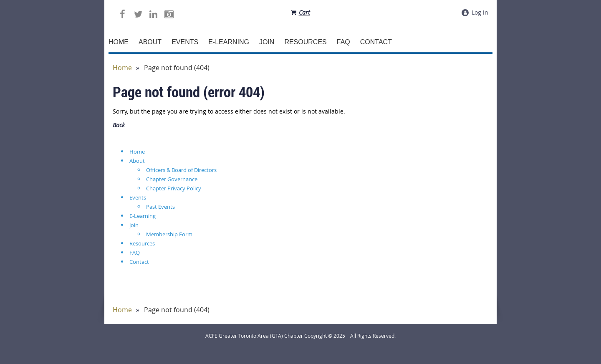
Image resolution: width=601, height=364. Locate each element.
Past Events (160, 207)
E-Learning (143, 216)
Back (119, 125)
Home (122, 68)
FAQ (135, 253)
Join (134, 225)
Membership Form (169, 234)
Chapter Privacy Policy (174, 188)
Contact (139, 262)
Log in (480, 12)
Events (138, 197)
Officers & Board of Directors (181, 170)
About (137, 161)
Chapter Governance (172, 179)
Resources (142, 243)
